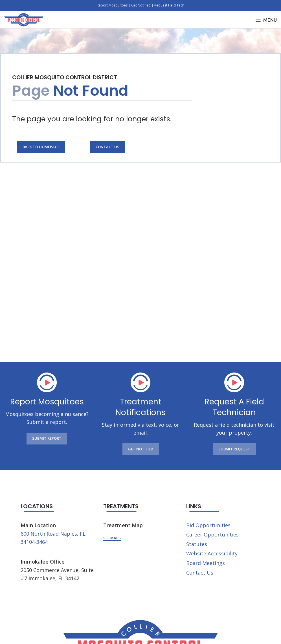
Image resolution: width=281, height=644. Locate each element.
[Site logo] (24, 19)
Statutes (197, 544)
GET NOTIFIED (141, 449)
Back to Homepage (41, 147)
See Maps (112, 538)
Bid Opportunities (208, 525)
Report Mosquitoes (113, 5)
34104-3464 (34, 542)
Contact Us (107, 147)
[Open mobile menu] (266, 20)
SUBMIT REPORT (47, 438)
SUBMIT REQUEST (234, 449)
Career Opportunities (212, 535)
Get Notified (141, 5)
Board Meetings (206, 563)
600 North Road (40, 534)
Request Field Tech (169, 5)
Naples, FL (73, 534)
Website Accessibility (212, 553)
